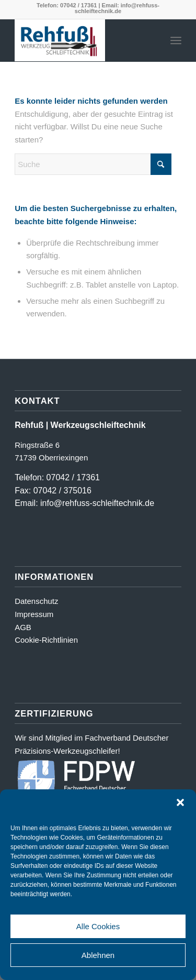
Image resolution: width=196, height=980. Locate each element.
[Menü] (176, 40)
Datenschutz (36, 601)
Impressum (34, 614)
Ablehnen (98, 955)
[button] (180, 802)
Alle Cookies (98, 926)
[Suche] (93, 164)
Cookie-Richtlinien (46, 640)
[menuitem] (176, 40)
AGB (23, 627)
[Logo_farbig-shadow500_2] (81, 40)
